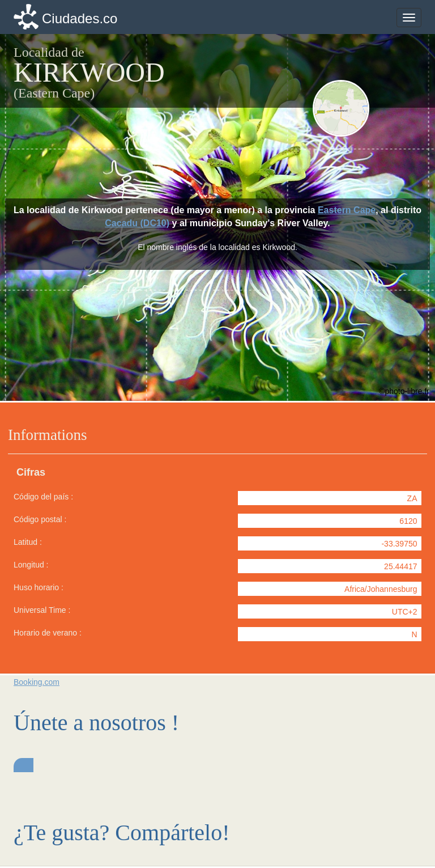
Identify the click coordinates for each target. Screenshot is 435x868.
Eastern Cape (347, 210)
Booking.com (37, 682)
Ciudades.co (80, 18)
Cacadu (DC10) (137, 223)
